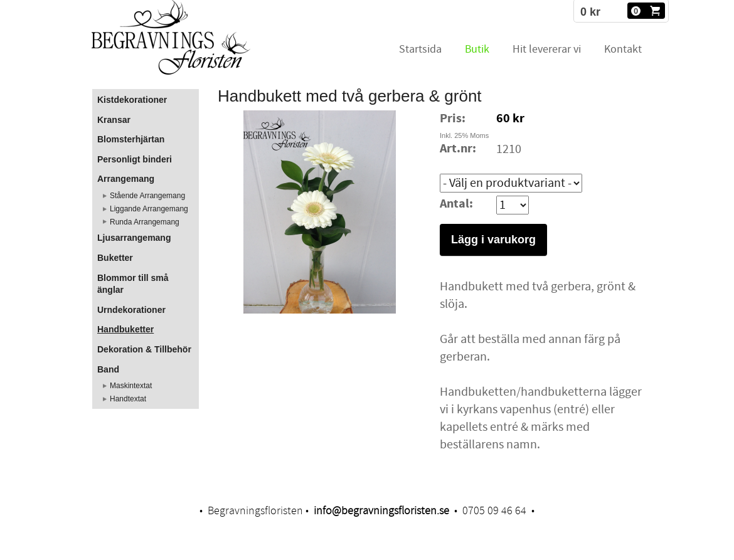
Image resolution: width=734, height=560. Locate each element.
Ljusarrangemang (134, 238)
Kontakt (623, 49)
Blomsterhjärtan (131, 139)
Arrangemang (126, 179)
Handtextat (128, 399)
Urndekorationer (131, 310)
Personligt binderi (135, 159)
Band (108, 369)
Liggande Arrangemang (149, 209)
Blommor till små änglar (133, 284)
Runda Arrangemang (145, 222)
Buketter (115, 258)
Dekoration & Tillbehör (144, 349)
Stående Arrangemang (147, 196)
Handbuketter (125, 329)
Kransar (114, 120)
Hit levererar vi (547, 49)
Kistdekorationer (132, 100)
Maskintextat (131, 386)
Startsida (420, 49)
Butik (477, 49)
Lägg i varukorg (493, 240)
